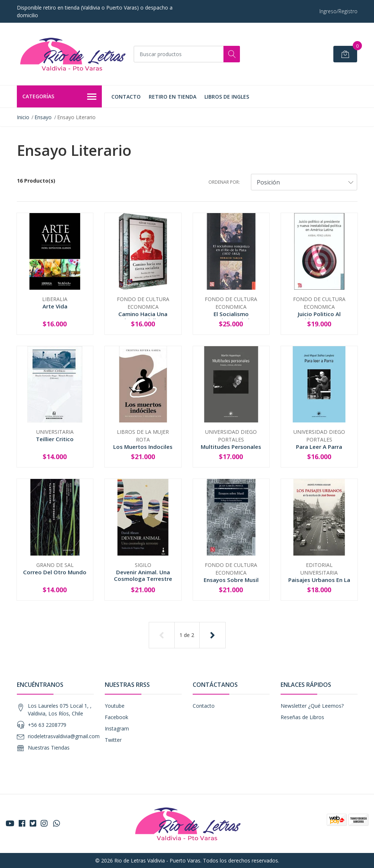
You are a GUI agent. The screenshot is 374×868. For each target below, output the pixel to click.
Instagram (117, 728)
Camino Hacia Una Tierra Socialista (143, 317)
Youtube (115, 706)
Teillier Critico (55, 439)
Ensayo (43, 117)
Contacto (126, 97)
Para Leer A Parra (319, 447)
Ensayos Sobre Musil (231, 580)
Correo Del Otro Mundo (55, 572)
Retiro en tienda (173, 97)
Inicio (23, 117)
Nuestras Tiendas (49, 748)
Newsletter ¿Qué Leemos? (312, 706)
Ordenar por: (224, 182)
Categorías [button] (60, 97)
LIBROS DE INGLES (227, 97)
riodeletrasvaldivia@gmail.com (64, 736)
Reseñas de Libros (302, 717)
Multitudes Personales (231, 447)
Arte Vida (55, 306)
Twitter (113, 740)
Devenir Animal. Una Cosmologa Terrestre (143, 575)
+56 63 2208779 (47, 725)
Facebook (116, 717)
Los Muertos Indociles (143, 447)
